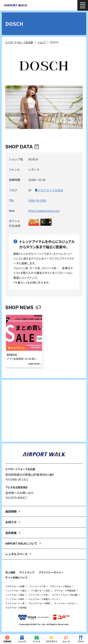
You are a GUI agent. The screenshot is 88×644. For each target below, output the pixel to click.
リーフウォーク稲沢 (15, 599)
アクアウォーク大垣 (38, 595)
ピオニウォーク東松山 (61, 586)
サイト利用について (16, 577)
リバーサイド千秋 (37, 586)
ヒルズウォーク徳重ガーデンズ (43, 599)
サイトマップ (27, 572)
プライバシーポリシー (51, 572)
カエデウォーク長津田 (16, 607)
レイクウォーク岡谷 (15, 595)
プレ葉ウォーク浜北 (40, 590)
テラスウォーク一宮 (15, 603)
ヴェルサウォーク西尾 (39, 603)
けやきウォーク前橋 (15, 586)
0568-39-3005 (37, 200)
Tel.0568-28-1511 (17, 479)
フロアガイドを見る (50, 190)
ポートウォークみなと (65, 603)
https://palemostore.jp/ (44, 211)
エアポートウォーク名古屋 (65, 595)
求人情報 (10, 572)
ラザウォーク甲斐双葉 (65, 590)
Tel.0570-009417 (16, 498)
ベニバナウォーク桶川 (16, 590)
